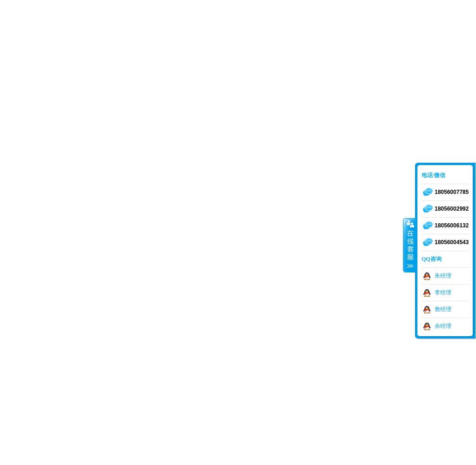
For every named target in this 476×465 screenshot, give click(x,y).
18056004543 (452, 242)
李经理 (443, 292)
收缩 (410, 245)
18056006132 (452, 226)
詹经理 (443, 309)
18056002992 (452, 209)
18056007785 (452, 192)
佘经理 (443, 326)
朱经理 (443, 276)
